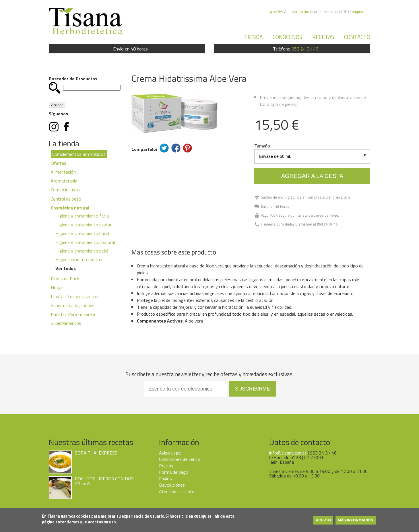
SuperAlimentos (66, 323)
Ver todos (66, 268)
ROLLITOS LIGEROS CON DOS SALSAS (104, 481)
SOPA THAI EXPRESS (96, 453)
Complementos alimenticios (79, 154)
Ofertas (59, 163)
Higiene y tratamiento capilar (83, 225)
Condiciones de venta (179, 459)
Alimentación (63, 172)
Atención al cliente (177, 492)
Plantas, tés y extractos (74, 296)
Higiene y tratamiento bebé (82, 251)
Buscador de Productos (73, 79)
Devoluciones (172, 485)
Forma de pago (174, 472)
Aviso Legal (170, 453)
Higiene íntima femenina (79, 259)
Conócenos (287, 37)
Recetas (323, 37)
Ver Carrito (301, 12)
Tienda (253, 37)
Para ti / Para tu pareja (73, 314)
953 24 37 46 (305, 49)
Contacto (357, 37)
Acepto (323, 520)
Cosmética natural (70, 208)
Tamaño (262, 146)
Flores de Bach (65, 279)
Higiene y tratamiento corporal (85, 242)
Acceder (277, 12)
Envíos (165, 479)
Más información (356, 520)
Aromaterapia (64, 181)
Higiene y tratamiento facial (83, 216)
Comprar (357, 12)
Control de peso (66, 199)
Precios (166, 466)
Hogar (57, 288)
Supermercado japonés (73, 305)
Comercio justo (65, 190)
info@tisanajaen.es (288, 453)
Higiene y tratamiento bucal (82, 233)
